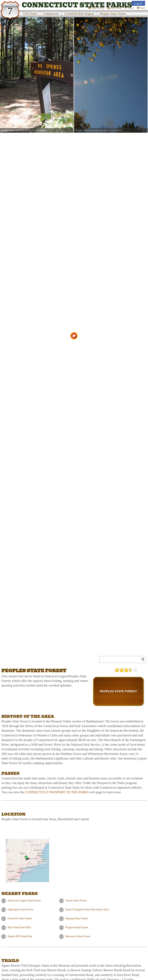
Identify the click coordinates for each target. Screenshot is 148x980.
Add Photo (115, 8)
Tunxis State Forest (76, 900)
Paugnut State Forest (77, 927)
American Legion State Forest (24, 900)
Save (141, 8)
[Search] (121, 659)
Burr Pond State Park (19, 927)
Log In (138, 3)
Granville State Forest (20, 918)
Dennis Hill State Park (20, 936)
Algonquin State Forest (20, 909)
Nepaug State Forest (77, 918)
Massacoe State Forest (78, 936)
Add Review (97, 8)
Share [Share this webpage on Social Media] (129, 8)
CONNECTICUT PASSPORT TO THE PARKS (57, 792)
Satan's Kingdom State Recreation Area (87, 909)
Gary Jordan (40, 130)
